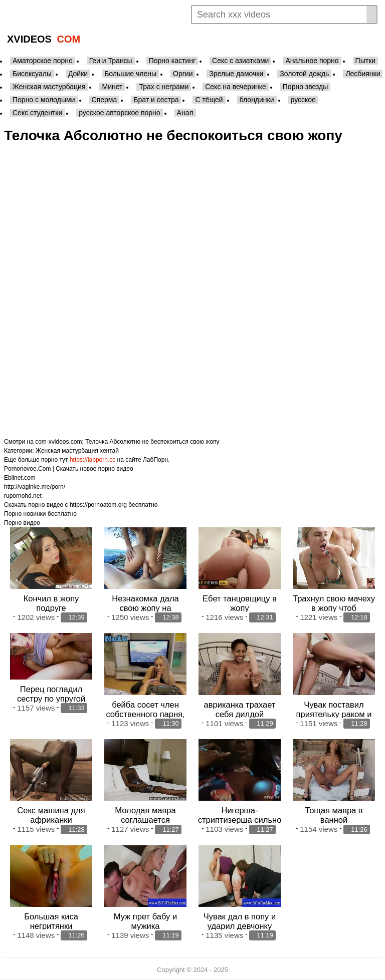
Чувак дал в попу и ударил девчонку (240, 921)
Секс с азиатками (240, 61)
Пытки (365, 61)
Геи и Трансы (111, 61)
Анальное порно (312, 61)
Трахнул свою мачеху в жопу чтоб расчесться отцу (334, 608)
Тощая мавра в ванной (334, 815)
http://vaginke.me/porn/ (35, 487)
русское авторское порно (119, 113)
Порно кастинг (172, 61)
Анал (185, 113)
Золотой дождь (304, 74)
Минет (112, 87)
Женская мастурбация (49, 87)
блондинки (257, 100)
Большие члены (130, 74)
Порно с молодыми (44, 100)
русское (303, 100)
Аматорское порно (43, 61)
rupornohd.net (23, 496)
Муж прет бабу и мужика (145, 921)
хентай (109, 451)
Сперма (105, 100)
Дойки (78, 74)
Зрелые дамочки (236, 74)
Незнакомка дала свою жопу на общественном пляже (145, 608)
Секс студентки (37, 113)
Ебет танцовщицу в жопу (240, 603)
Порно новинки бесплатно (40, 514)
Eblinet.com (20, 478)
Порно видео (22, 523)
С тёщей (209, 100)
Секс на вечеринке (236, 87)
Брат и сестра (156, 100)
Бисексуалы (32, 74)
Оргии (183, 74)
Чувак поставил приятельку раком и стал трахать (334, 714)
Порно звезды (306, 87)
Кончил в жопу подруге (51, 603)
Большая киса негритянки (51, 921)
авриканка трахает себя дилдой (240, 709)
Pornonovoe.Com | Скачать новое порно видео (69, 469)
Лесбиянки (363, 74)
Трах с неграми (164, 87)
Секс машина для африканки (51, 815)
